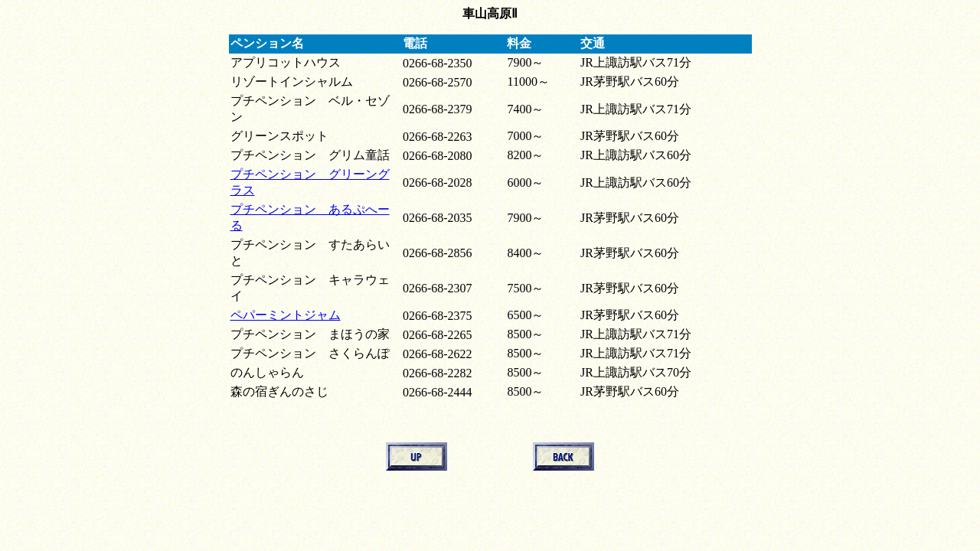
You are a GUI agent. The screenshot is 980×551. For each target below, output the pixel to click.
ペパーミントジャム (286, 315)
